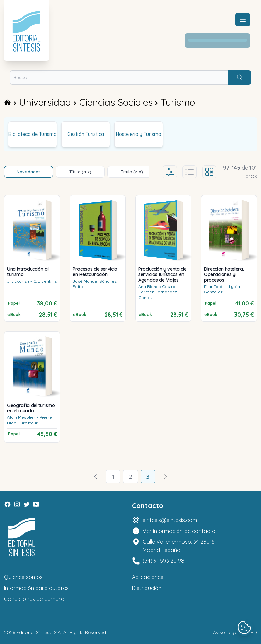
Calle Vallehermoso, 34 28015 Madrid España (179, 546)
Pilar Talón (214, 287)
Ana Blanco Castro (157, 287)
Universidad (45, 102)
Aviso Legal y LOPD (235, 632)
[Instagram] (17, 504)
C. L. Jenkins (45, 281)
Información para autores (36, 588)
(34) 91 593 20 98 (163, 561)
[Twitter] (27, 504)
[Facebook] (7, 504)
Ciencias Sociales (116, 102)
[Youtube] (36, 504)
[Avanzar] (166, 477)
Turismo (178, 102)
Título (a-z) (80, 172)
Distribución (147, 588)
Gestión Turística (86, 134)
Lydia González (222, 289)
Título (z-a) (132, 172)
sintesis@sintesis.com (170, 520)
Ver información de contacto (179, 531)
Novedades (29, 172)
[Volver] (95, 477)
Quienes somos (23, 577)
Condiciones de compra (34, 599)
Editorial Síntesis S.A (39, 632)
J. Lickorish (18, 281)
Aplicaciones (148, 577)
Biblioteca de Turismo (33, 134)
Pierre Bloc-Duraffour (30, 420)
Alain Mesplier (21, 417)
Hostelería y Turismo (139, 134)
